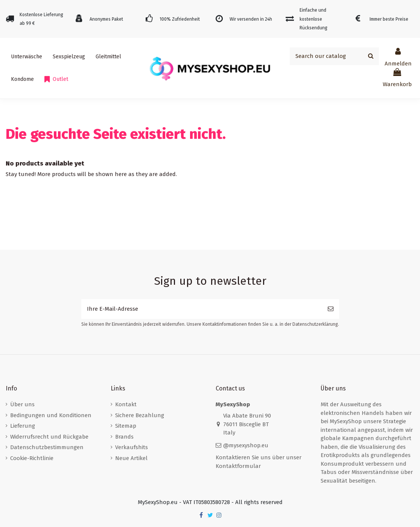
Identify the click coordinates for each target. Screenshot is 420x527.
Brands (124, 437)
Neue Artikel (131, 458)
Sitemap (126, 426)
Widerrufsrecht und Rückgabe (49, 437)
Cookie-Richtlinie (32, 458)
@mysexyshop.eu (246, 445)
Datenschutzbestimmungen (47, 447)
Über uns (22, 404)
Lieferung (23, 426)
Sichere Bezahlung (140, 415)
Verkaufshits (132, 447)
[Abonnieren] (331, 309)
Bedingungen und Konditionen (51, 415)
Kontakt (126, 404)
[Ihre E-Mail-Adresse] (202, 309)
